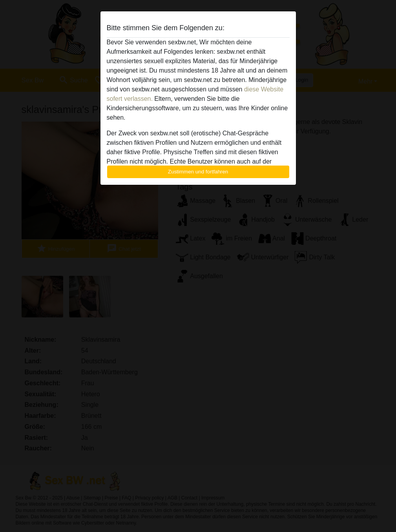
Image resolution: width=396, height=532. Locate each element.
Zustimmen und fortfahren (198, 172)
